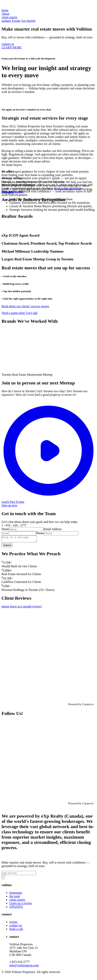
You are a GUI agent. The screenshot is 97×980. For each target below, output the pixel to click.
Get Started (28, 21)
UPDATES (16, 908)
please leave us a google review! (22, 608)
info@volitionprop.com (24, 966)
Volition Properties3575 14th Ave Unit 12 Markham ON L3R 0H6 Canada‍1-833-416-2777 (24, 956)
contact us (8, 44)
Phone (40, 533)
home (5, 10)
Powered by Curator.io (81, 705)
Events (16, 21)
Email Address (53, 529)
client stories (17, 901)
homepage (16, 894)
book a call (16, 930)
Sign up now (9, 505)
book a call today (12, 191)
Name (5, 529)
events (13, 923)
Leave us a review (21, 904)
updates (6, 21)
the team (15, 897)
